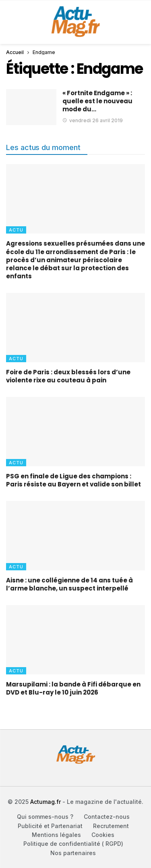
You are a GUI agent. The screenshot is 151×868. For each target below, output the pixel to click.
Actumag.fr (46, 802)
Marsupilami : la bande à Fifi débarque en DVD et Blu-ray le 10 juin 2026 (73, 688)
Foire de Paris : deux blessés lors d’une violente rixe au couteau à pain (68, 376)
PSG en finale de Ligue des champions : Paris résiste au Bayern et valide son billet (73, 480)
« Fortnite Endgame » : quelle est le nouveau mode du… (97, 101)
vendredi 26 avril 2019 (93, 120)
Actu (16, 230)
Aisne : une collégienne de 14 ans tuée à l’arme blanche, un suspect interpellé (69, 584)
